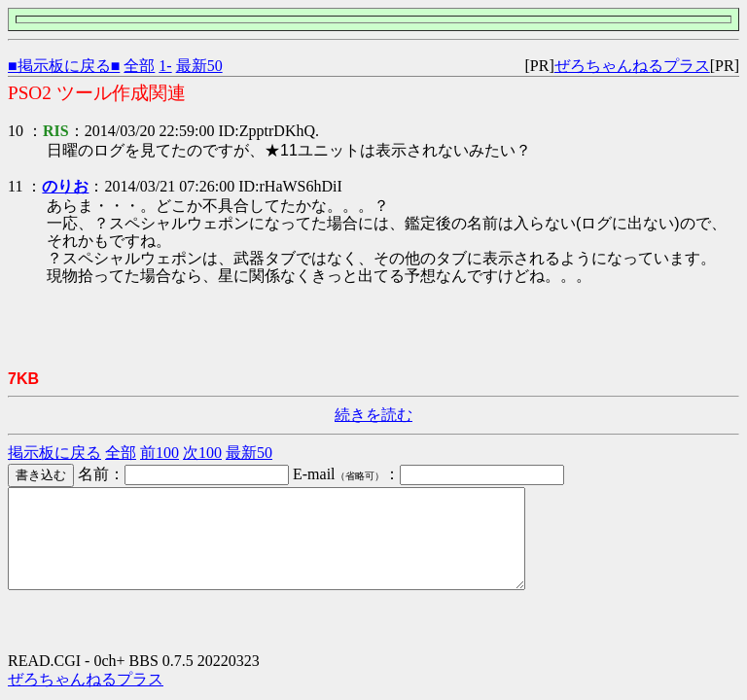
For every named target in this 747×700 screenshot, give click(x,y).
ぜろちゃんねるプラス (632, 66)
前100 (160, 453)
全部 (139, 66)
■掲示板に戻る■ (64, 66)
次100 (202, 453)
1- (165, 66)
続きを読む (373, 415)
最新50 (199, 66)
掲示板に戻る (54, 453)
